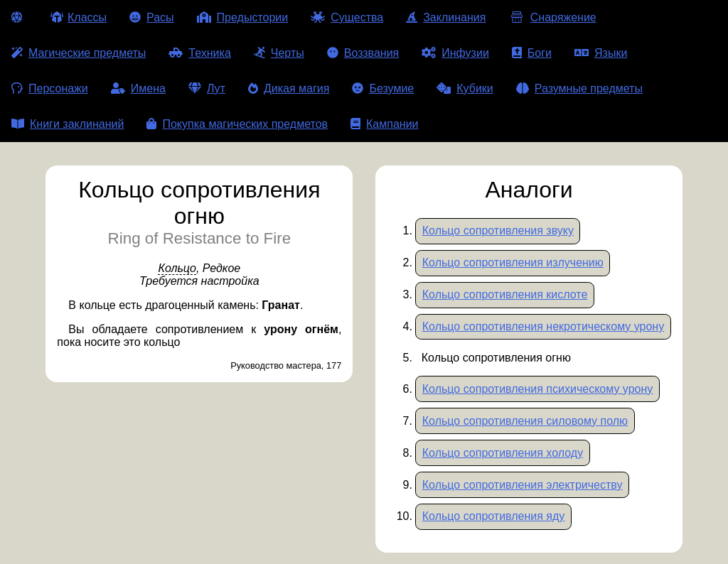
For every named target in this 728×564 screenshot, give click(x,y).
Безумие (383, 88)
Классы (79, 17)
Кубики (465, 88)
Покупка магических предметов (237, 124)
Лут (207, 88)
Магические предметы (79, 53)
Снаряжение (552, 17)
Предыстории (243, 17)
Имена (138, 88)
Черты (279, 53)
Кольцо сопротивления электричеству (523, 485)
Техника (199, 53)
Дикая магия (289, 88)
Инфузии (455, 53)
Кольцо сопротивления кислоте (505, 294)
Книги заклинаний (68, 124)
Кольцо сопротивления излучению (513, 262)
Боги (532, 53)
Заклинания (446, 17)
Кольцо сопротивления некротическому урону (543, 326)
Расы (152, 17)
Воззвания (363, 53)
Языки (601, 53)
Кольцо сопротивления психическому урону (538, 389)
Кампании (385, 124)
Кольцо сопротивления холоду (503, 453)
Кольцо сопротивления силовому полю (525, 421)
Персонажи (50, 88)
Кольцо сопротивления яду (494, 516)
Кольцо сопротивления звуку (498, 231)
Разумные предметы (579, 88)
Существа (347, 17)
